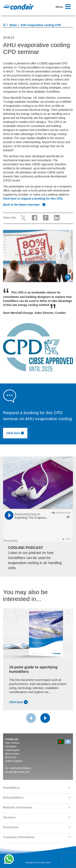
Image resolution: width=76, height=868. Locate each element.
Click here (15, 433)
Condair (18, 7)
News (13, 25)
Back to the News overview (24, 205)
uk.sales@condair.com (17, 772)
